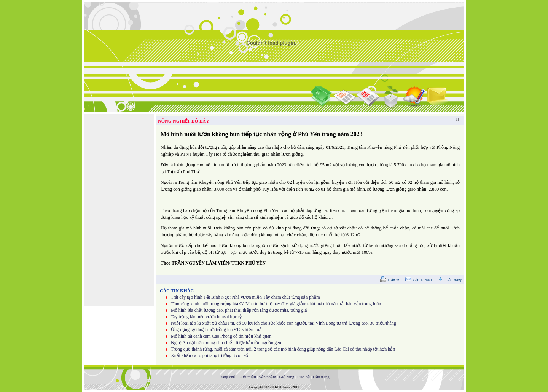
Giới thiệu (247, 377)
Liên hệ (304, 377)
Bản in (393, 280)
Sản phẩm (267, 377)
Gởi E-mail (423, 280)
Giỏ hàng (287, 377)
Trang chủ (227, 377)
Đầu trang (454, 280)
